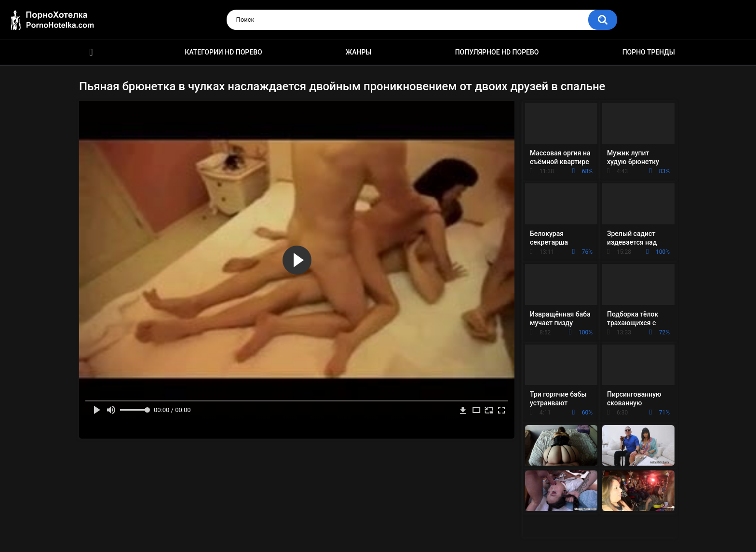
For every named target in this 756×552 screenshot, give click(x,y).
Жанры (359, 52)
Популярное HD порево (497, 52)
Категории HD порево (223, 52)
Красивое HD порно (91, 52)
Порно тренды (649, 52)
